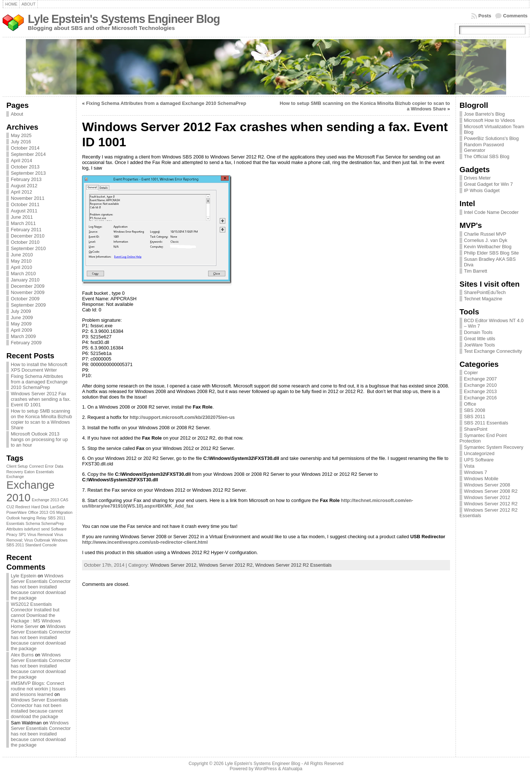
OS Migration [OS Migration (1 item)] (61, 512)
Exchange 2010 (480, 385)
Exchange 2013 (480, 391)
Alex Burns (22, 655)
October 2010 (25, 242)
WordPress (266, 769)
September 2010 (28, 248)
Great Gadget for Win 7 (488, 184)
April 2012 (21, 192)
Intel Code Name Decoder (491, 212)
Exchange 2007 (480, 379)
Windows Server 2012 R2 (491, 504)
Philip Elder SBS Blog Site (492, 253)
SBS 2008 (475, 410)
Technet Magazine (483, 299)
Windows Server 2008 (487, 485)
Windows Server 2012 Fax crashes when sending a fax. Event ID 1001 (41, 399)
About (17, 114)
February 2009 (26, 343)
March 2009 (23, 336)
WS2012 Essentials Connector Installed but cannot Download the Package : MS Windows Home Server (36, 615)
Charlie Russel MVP (485, 234)
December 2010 (28, 236)
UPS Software (479, 460)
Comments (515, 16)
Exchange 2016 (480, 398)
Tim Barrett (476, 271)
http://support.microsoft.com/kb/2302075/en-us (182, 417)
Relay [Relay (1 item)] (41, 518)
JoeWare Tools (480, 345)
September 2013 (28, 173)
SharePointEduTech (485, 292)
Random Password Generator (484, 147)
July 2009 (21, 311)
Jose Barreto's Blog (485, 114)
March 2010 (23, 274)
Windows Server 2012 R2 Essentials (294, 565)
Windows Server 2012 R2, (227, 565)
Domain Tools (478, 332)
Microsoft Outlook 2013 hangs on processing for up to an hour (39, 439)
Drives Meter (478, 178)
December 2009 (28, 286)
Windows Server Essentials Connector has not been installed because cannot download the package (41, 587)
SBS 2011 (475, 416)
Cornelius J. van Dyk (486, 240)
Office (470, 404)
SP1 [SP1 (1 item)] (22, 535)
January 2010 (25, 280)
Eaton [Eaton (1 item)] (30, 472)
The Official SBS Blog (487, 156)
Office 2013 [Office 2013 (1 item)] (38, 512)
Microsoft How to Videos (490, 120)
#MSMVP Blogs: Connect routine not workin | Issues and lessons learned (38, 689)
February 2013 (26, 179)
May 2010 (21, 261)
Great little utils (480, 339)
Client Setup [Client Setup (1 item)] (17, 466)
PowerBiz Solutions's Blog (491, 138)
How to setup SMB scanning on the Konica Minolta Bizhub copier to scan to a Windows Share (41, 419)
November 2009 (28, 292)
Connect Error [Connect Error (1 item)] (41, 466)
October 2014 (25, 148)
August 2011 (24, 211)
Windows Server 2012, (174, 565)
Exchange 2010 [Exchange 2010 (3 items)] (30, 491)
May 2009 (21, 324)
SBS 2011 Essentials (486, 423)
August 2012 (24, 186)
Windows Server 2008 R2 (491, 491)
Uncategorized (479, 453)
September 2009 (28, 305)
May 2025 (21, 135)
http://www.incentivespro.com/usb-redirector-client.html (145, 542)
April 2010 (21, 267)
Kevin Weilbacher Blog (488, 247)
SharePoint (476, 429)
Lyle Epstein (23, 576)
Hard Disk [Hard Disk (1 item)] (40, 507)
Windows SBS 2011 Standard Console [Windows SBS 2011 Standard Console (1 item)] (37, 542)
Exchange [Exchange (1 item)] (15, 477)
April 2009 (21, 330)
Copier (471, 373)
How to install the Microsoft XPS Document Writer (39, 367)
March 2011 (23, 223)
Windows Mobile (481, 479)
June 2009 (22, 317)
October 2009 (25, 299)
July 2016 (21, 142)
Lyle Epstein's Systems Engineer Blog (124, 19)
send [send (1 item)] (45, 529)
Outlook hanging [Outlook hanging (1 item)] (21, 518)
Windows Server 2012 (487, 497)
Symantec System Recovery (494, 447)
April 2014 (21, 161)
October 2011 (25, 204)
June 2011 (22, 217)
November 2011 (28, 198)
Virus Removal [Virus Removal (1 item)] (40, 535)
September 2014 (28, 154)
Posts (485, 16)
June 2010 (22, 255)
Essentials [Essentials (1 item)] (45, 472)
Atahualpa (292, 769)
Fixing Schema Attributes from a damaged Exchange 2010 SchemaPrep (39, 382)
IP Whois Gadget (482, 190)
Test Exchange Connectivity (493, 351)
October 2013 (25, 167)
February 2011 (26, 230)
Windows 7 (476, 472)
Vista (469, 466)
